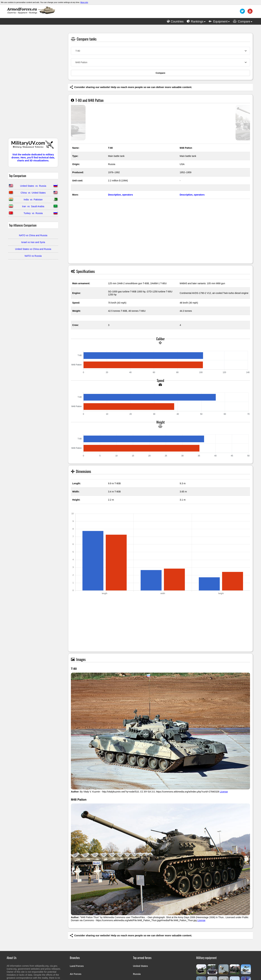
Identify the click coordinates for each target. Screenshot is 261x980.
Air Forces (76, 974)
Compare (160, 73)
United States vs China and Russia (33, 249)
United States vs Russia (33, 186)
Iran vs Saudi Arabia (33, 206)
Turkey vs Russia (33, 213)
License (224, 792)
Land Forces (77, 966)
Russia (137, 974)
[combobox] (160, 51)
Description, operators (120, 195)
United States (140, 966)
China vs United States (33, 193)
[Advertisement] (33, 83)
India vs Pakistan (33, 200)
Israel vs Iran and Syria (33, 242)
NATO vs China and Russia (33, 235)
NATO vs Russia (33, 256)
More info (84, 2)
